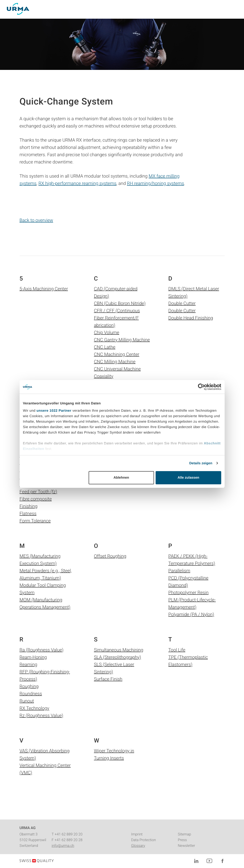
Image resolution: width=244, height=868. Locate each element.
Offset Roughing (110, 556)
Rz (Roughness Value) (41, 715)
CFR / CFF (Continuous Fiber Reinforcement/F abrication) (117, 318)
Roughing (29, 686)
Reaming (28, 664)
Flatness (28, 513)
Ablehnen (121, 478)
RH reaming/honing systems (155, 183)
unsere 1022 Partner (54, 411)
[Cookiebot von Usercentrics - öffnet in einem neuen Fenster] (201, 387)
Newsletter (186, 846)
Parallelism (179, 571)
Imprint (137, 834)
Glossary (138, 846)
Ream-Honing (33, 657)
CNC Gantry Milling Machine (122, 340)
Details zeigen (201, 463)
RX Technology (35, 708)
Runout (27, 701)
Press (182, 840)
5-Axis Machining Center (44, 289)
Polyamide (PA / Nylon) (191, 614)
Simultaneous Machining (119, 650)
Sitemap (184, 834)
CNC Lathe (105, 347)
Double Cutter (182, 303)
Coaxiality (104, 376)
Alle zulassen (188, 478)
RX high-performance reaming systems (77, 183)
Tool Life (177, 650)
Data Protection (143, 840)
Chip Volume (107, 332)
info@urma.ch (63, 846)
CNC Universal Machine (117, 369)
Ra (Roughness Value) (42, 650)
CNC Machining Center (117, 354)
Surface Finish (108, 679)
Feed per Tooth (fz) (38, 492)
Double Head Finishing (191, 318)
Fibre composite (36, 499)
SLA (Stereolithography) (117, 657)
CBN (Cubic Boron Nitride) (120, 303)
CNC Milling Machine (115, 362)
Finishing (29, 506)
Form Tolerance (35, 521)
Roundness (31, 694)
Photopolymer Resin (189, 592)
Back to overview (36, 220)
